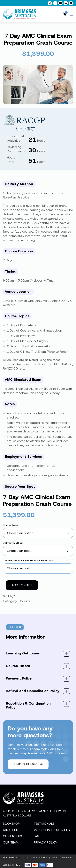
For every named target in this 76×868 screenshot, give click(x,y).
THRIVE (16, 865)
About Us (11, 830)
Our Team (11, 842)
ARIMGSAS (11, 858)
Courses (24, 601)
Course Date (10, 525)
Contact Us (12, 836)
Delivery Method (13, 543)
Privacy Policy (46, 842)
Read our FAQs (28, 764)
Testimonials (44, 824)
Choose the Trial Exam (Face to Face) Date (28, 561)
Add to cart (22, 585)
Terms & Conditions (61, 858)
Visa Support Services (52, 830)
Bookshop (11, 824)
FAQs (38, 836)
